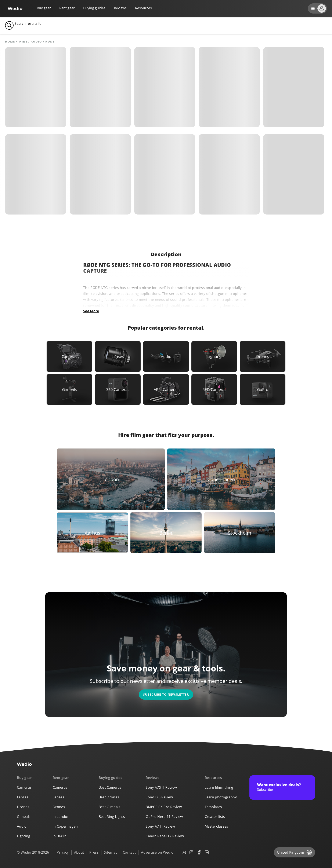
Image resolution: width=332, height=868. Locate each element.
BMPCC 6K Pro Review (164, 807)
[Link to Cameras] (69, 356)
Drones (23, 807)
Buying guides (94, 8)
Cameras (24, 787)
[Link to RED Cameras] (214, 389)
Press (94, 852)
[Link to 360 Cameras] (118, 389)
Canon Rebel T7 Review (165, 836)
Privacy (63, 852)
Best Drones (109, 797)
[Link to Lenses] (118, 356)
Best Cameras (110, 787)
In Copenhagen (65, 826)
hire (23, 42)
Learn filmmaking (219, 787)
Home (10, 42)
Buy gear (44, 8)
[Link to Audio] (166, 356)
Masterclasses (216, 826)
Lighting (24, 836)
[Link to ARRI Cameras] (166, 389)
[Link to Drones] (263, 356)
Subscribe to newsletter (166, 694)
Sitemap (111, 852)
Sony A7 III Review (160, 826)
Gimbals (24, 817)
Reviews (120, 8)
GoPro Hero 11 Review (164, 817)
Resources (213, 778)
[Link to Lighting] (214, 356)
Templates (213, 807)
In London (61, 817)
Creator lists (215, 817)
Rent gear (67, 8)
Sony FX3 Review (159, 797)
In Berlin (60, 836)
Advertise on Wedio (157, 852)
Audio (36, 42)
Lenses (23, 797)
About (79, 852)
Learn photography (221, 797)
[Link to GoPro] (263, 389)
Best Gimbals (110, 807)
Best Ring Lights (112, 817)
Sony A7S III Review (161, 787)
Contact (129, 852)
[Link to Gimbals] (69, 389)
